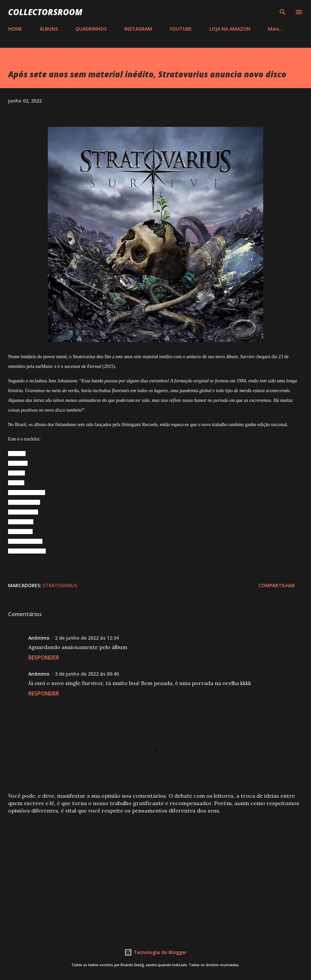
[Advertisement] (155, 872)
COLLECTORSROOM (45, 12)
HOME (15, 29)
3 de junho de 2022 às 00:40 (87, 674)
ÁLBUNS (49, 29)
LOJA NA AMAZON (230, 29)
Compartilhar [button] (277, 585)
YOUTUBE (181, 29)
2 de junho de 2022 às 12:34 (87, 638)
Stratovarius (60, 585)
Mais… (275, 29)
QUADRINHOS (91, 29)
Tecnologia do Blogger (155, 952)
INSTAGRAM (138, 29)
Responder (44, 657)
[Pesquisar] (283, 12)
